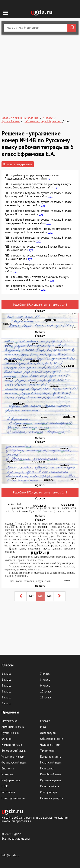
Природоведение (13, 798)
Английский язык (13, 727)
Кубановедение (51, 780)
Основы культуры (52, 798)
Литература (48, 733)
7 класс (45, 674)
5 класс (6, 697)
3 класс (6, 685)
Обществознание (52, 739)
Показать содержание (18, 164)
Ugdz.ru (17, 834)
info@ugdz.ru (11, 855)
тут (50, 178)
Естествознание (51, 757)
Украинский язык (13, 757)
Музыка (45, 721)
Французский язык (14, 762)
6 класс (6, 703)
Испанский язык (51, 762)
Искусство (47, 768)
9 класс (45, 685)
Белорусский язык (14, 751)
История (7, 774)
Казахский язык (51, 786)
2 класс (6, 680)
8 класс (45, 680)
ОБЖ (5, 786)
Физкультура (49, 792)
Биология (8, 768)
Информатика (11, 780)
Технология (48, 751)
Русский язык (10, 733)
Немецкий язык (12, 745)
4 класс (6, 691)
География (8, 792)
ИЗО (43, 727)
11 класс (46, 697)
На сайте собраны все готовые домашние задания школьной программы (35, 819)
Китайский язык (51, 774)
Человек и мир (50, 745)
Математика (9, 721)
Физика (7, 739)
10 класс (46, 691)
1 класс (6, 674)
